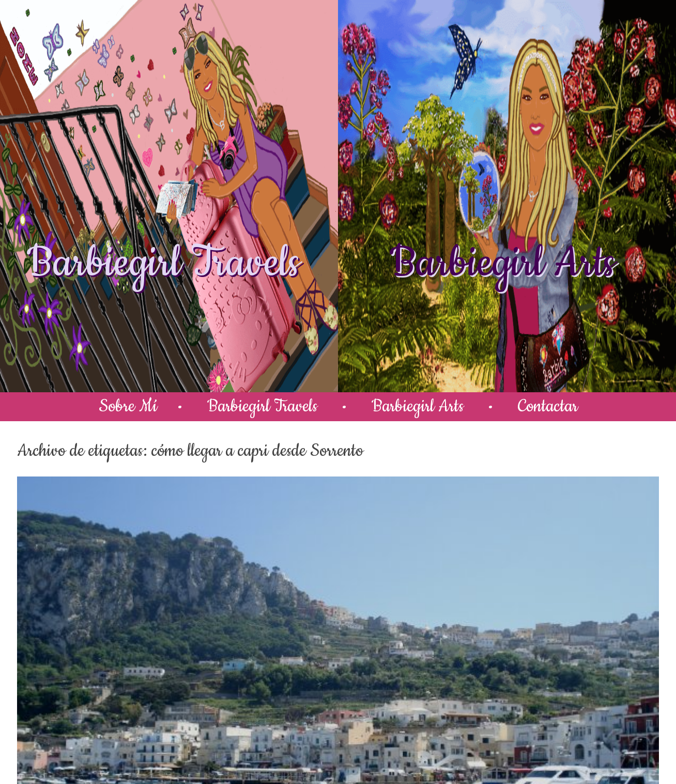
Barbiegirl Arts (502, 264)
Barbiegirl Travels (163, 264)
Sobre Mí (128, 406)
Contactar (548, 406)
